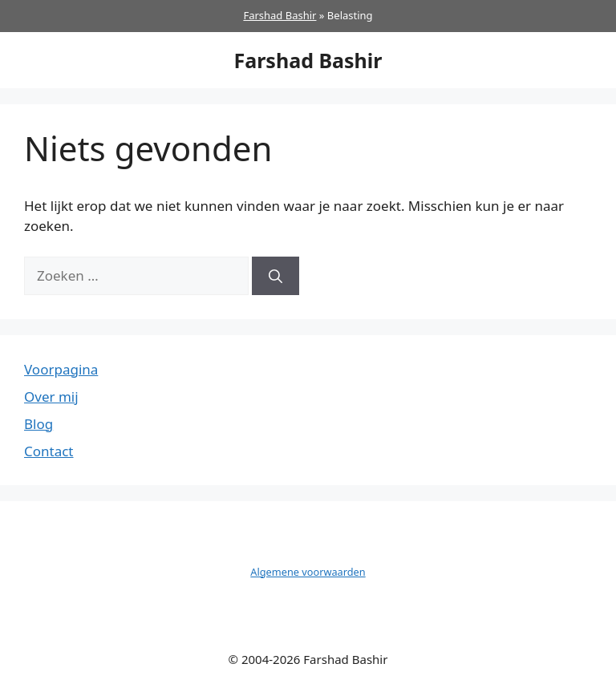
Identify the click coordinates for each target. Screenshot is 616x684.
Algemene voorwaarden (308, 572)
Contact (49, 451)
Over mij (51, 397)
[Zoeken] (276, 276)
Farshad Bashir (280, 15)
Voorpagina (61, 369)
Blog (38, 424)
